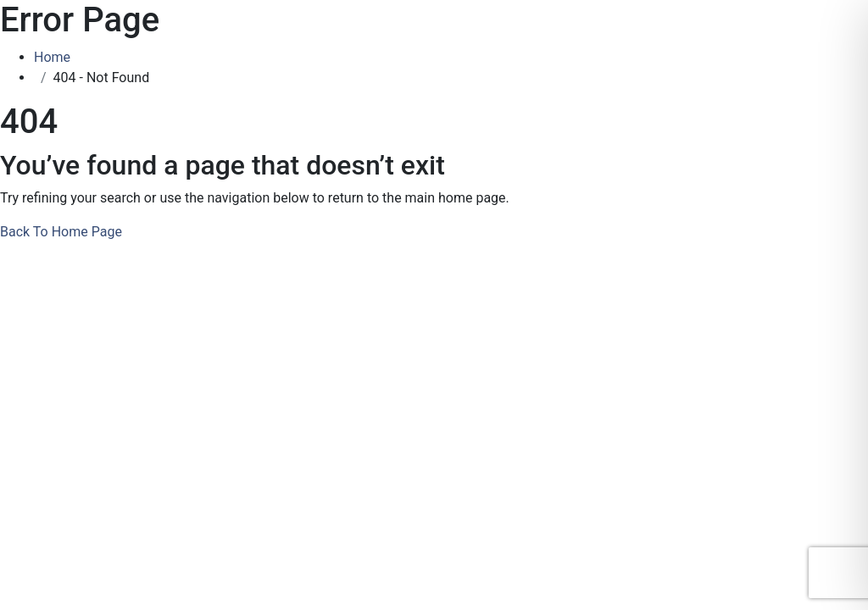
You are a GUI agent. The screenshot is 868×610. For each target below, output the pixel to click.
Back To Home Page (61, 232)
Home (56, 57)
